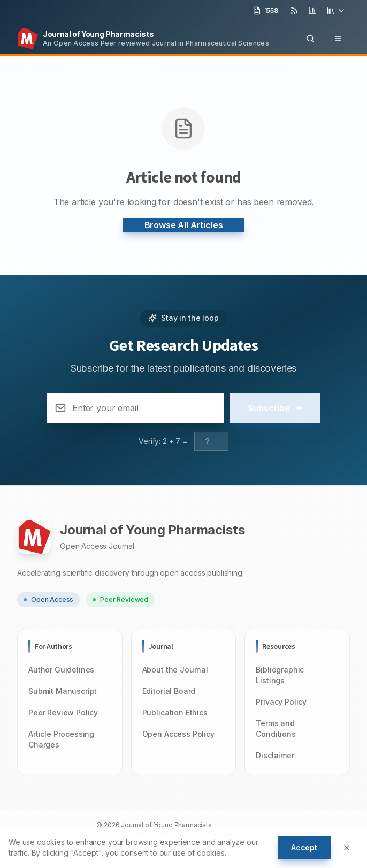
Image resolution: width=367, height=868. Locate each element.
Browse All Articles (184, 225)
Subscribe (275, 408)
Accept (304, 847)
